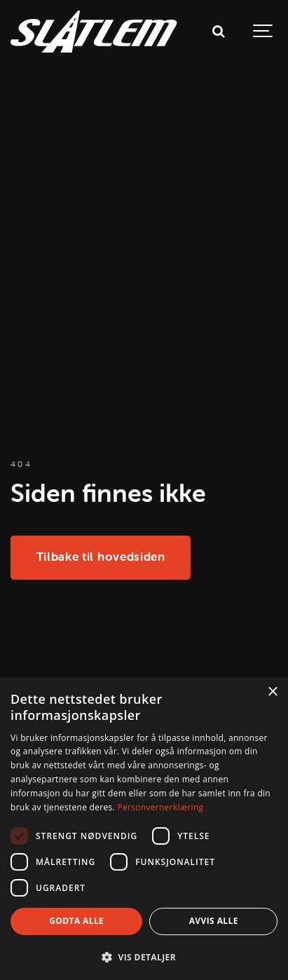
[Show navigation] (263, 32)
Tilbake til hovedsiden (101, 557)
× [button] (272, 692)
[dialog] (144, 829)
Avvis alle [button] (214, 921)
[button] (144, 957)
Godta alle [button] (76, 921)
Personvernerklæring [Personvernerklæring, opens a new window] (160, 807)
